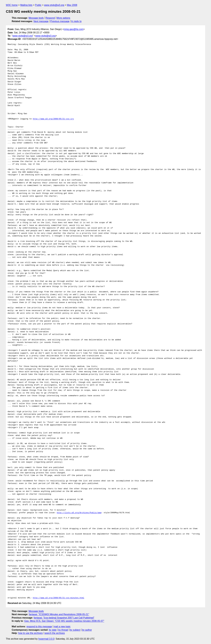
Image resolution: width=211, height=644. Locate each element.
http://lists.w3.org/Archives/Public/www (79, 513)
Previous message (60, 21)
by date (53, 630)
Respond (50, 18)
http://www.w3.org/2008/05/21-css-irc (53, 119)
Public (38, 5)
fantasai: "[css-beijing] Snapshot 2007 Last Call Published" (64, 618)
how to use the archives (30, 633)
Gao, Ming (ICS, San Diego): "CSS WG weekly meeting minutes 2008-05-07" (64, 621)
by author (87, 630)
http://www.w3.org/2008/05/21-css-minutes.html (59, 598)
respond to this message (39, 627)
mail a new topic (62, 627)
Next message (41, 21)
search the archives (55, 633)
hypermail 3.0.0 (46, 639)
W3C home (12, 5)
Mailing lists (26, 5)
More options (64, 18)
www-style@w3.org (54, 5)
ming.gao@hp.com (74, 29)
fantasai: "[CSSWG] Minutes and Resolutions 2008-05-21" (59, 614)
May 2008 (72, 5)
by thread (63, 630)
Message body (36, 18)
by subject (75, 630)
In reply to (76, 21)
